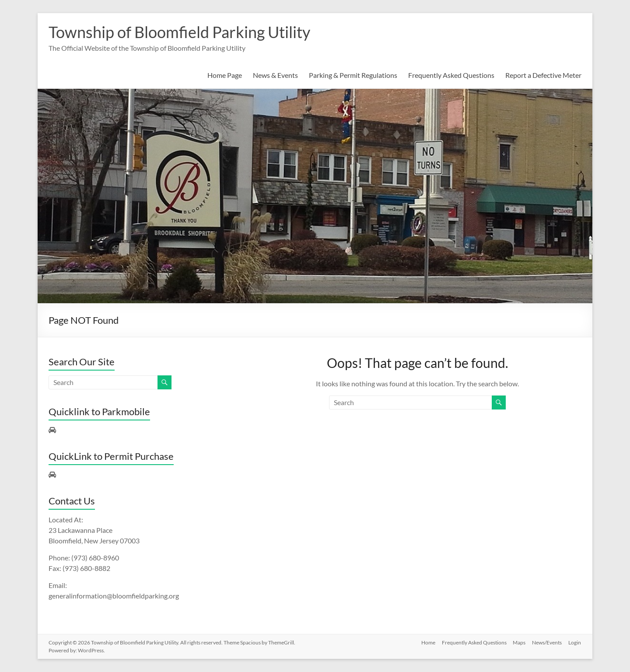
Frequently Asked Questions (451, 75)
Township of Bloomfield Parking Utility (179, 32)
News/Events (547, 642)
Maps (519, 642)
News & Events (275, 75)
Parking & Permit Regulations (353, 75)
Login (575, 642)
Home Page (225, 75)
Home (427, 642)
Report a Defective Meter (543, 75)
